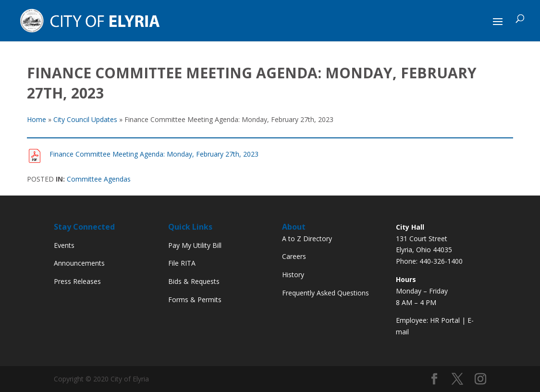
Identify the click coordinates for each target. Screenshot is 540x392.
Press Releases (77, 281)
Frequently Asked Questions (325, 293)
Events (64, 245)
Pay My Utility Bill (195, 245)
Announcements (79, 263)
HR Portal (445, 320)
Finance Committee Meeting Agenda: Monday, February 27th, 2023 (154, 154)
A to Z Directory (307, 239)
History (293, 275)
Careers (294, 256)
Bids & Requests (194, 281)
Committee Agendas (99, 179)
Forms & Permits (195, 300)
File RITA (182, 263)
